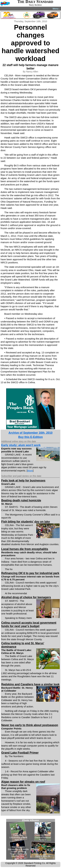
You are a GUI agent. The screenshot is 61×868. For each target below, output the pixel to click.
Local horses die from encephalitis (25, 549)
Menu (57, 9)
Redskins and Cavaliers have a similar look (30, 684)
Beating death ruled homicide (21, 500)
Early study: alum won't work (21, 445)
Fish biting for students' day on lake (26, 522)
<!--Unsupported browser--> (31, 839)
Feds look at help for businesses (23, 481)
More (30, 471)
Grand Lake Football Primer (20, 753)
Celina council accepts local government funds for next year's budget (29, 624)
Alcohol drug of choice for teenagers (26, 597)
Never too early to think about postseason (30, 725)
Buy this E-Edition (30, 437)
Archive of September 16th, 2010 (30, 433)
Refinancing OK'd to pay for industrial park (30, 573)
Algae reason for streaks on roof (23, 782)
